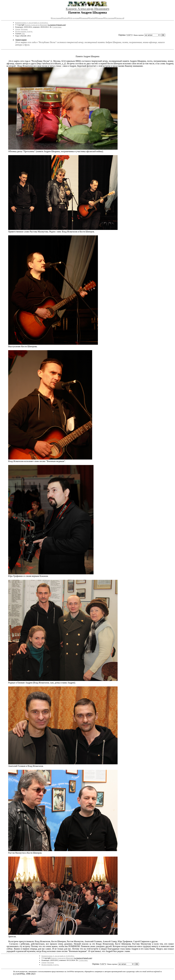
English (92, 18)
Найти (65, 18)
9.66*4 (129, 35)
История (24, 29)
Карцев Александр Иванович (87, 9)
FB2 (23, 34)
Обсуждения (74, 18)
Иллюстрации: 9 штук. (24, 31)
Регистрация (56, 18)
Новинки (84, 18)
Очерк (18, 29)
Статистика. (57, 27)
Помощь (100, 18)
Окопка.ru (120, 18)
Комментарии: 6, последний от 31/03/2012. (32, 23)
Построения (109, 18)
